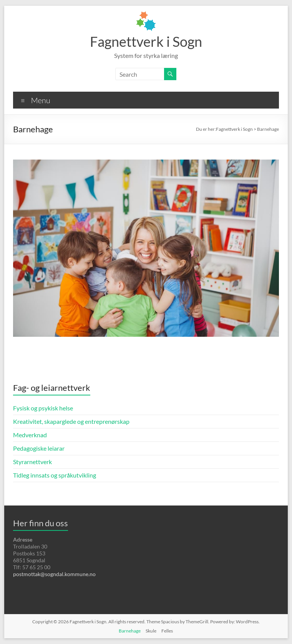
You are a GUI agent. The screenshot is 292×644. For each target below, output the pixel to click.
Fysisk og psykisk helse (43, 408)
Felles (167, 631)
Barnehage (130, 631)
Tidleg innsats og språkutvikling (55, 475)
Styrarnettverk (32, 462)
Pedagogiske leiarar (39, 448)
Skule (151, 631)
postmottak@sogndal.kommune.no (54, 574)
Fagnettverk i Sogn (146, 41)
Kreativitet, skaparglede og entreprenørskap (71, 421)
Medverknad (30, 435)
